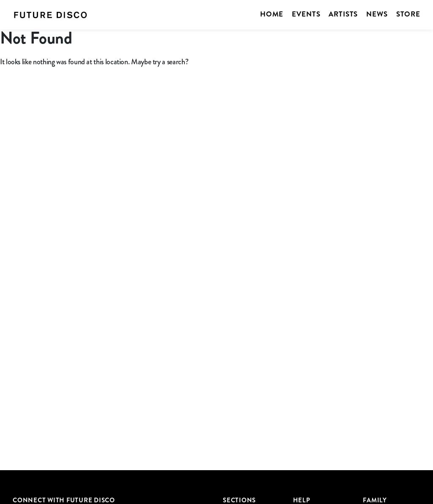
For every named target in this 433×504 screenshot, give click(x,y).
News (377, 14)
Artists (343, 14)
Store (408, 14)
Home (272, 14)
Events (306, 14)
